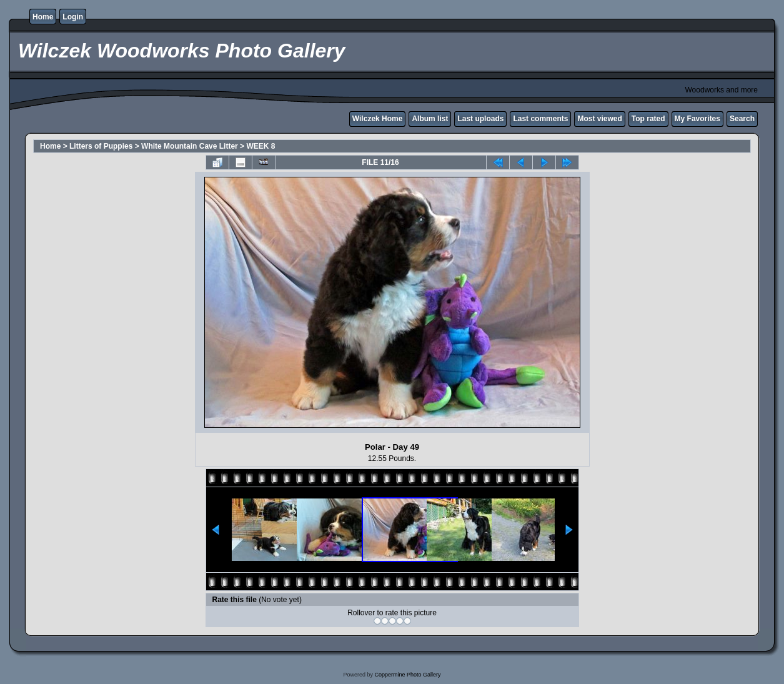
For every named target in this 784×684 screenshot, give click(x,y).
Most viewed (599, 119)
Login (73, 17)
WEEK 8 (261, 146)
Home (43, 17)
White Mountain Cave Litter (190, 146)
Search (742, 119)
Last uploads (480, 119)
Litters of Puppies (101, 146)
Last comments (540, 119)
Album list (430, 119)
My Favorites (697, 119)
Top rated (648, 119)
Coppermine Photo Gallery (407, 675)
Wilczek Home (378, 119)
